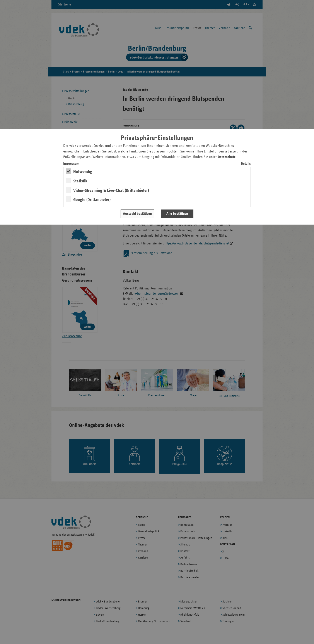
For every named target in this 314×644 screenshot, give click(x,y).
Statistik (80, 181)
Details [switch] (246, 164)
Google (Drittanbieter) (92, 200)
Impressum (71, 164)
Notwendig (83, 172)
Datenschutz (227, 157)
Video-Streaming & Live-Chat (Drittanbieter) (111, 190)
